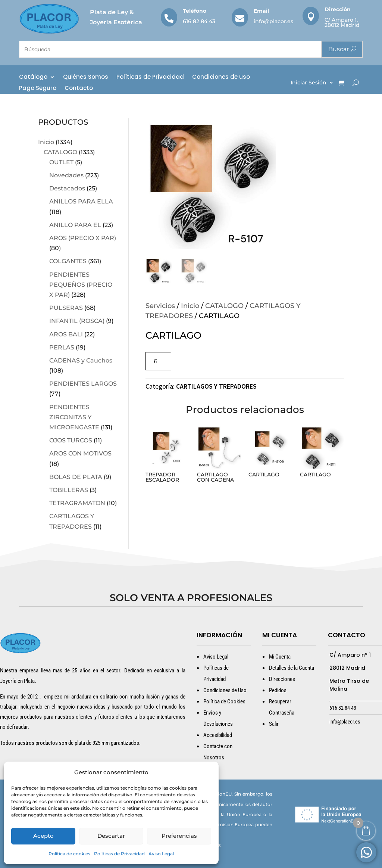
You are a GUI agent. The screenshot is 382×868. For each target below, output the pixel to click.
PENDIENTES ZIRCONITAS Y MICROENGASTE (74, 417)
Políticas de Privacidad (119, 854)
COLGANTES (68, 261)
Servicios (160, 306)
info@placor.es (273, 21)
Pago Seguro (38, 89)
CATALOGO (60, 152)
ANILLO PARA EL (75, 225)
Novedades (66, 175)
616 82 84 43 (199, 21)
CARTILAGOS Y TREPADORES (216, 386)
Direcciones (282, 679)
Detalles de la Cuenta (292, 668)
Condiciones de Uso (225, 690)
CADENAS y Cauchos (81, 360)
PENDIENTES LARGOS (83, 384)
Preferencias (179, 836)
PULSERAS (66, 308)
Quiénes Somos (86, 77)
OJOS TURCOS (71, 440)
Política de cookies (69, 854)
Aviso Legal (161, 854)
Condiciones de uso (221, 77)
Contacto (79, 89)
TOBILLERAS (69, 490)
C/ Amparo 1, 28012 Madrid (342, 22)
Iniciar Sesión (309, 83)
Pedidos (278, 690)
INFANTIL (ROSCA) (77, 321)
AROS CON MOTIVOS (80, 453)
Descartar (111, 836)
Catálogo (33, 77)
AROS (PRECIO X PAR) (83, 238)
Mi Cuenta (280, 657)
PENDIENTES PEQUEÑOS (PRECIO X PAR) (81, 285)
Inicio (46, 142)
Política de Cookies (224, 701)
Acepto (43, 836)
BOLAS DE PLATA (76, 477)
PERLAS (62, 347)
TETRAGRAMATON (77, 503)
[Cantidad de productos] (158, 361)
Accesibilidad (218, 735)
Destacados (67, 188)
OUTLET (61, 162)
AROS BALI (66, 334)
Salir (274, 724)
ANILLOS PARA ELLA (81, 201)
